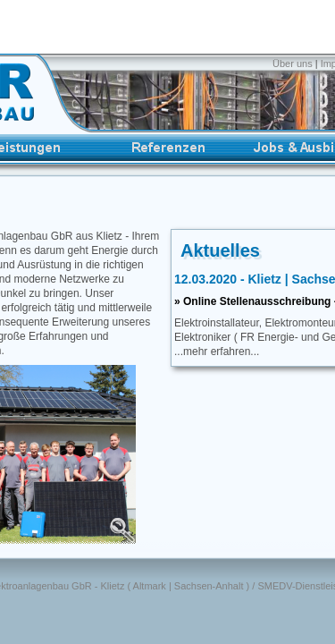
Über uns (294, 64)
